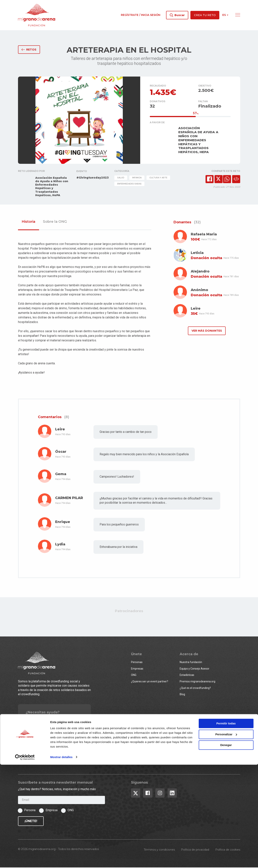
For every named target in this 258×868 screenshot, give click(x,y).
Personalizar (226, 838)
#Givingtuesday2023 (93, 178)
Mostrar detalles (61, 860)
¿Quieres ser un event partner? (150, 682)
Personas (137, 663)
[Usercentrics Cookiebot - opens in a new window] (25, 861)
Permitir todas (226, 827)
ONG (134, 676)
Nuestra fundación (191, 663)
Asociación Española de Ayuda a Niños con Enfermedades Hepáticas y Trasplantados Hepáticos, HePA (52, 187)
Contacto (44, 720)
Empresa (52, 811)
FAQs (29, 720)
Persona (30, 811)
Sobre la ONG (55, 222)
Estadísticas (187, 676)
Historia (28, 222)
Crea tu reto (205, 15)
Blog (182, 695)
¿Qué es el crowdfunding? (195, 689)
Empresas (137, 669)
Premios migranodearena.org (197, 682)
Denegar (226, 849)
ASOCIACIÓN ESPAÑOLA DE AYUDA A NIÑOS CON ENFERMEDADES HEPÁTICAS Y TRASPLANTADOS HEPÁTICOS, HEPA (198, 141)
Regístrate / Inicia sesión (141, 15)
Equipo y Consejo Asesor (195, 669)
